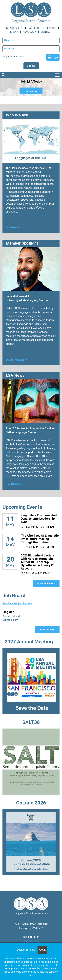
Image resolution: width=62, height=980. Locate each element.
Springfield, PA (11, 620)
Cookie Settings (26, 950)
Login (55, 57)
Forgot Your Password (13, 57)
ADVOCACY (29, 32)
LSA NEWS (50, 28)
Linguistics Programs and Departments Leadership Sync (39, 519)
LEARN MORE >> (14, 228)
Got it (42, 950)
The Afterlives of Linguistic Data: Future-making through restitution (40, 539)
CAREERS (33, 28)
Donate (31, 66)
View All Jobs (47, 630)
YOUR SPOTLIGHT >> (17, 360)
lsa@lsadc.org (31, 941)
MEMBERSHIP (15, 28)
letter (9, 476)
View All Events (46, 584)
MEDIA (14, 32)
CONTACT (46, 32)
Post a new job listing (17, 603)
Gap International (11, 616)
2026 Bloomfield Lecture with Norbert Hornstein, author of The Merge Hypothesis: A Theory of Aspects (38, 562)
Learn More (31, 91)
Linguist (8, 612)
